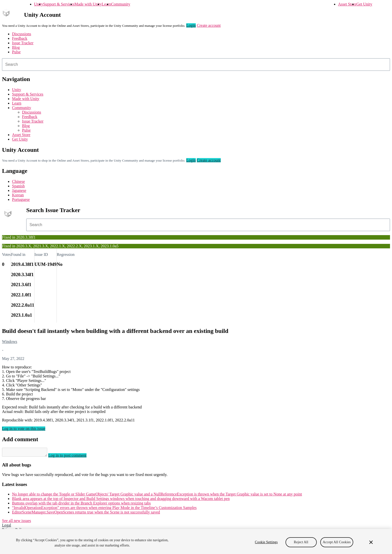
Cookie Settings (266, 542)
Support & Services (59, 4)
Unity (38, 4)
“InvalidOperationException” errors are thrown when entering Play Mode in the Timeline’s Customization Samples (104, 509)
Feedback (20, 38)
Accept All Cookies (337, 542)
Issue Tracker (23, 43)
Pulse (16, 52)
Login (191, 25)
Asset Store (347, 4)
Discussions (21, 34)
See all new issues (16, 522)
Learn (106, 4)
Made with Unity (88, 4)
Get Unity (364, 4)
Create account (209, 25)
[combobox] (196, 65)
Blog (16, 47)
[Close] (371, 542)
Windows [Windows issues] (10, 342)
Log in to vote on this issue (24, 429)
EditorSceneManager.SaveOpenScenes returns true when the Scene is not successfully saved (86, 514)
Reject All (301, 542)
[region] (196, 541)
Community (120, 4)
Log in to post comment (72, 457)
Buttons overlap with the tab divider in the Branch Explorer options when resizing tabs (81, 505)
